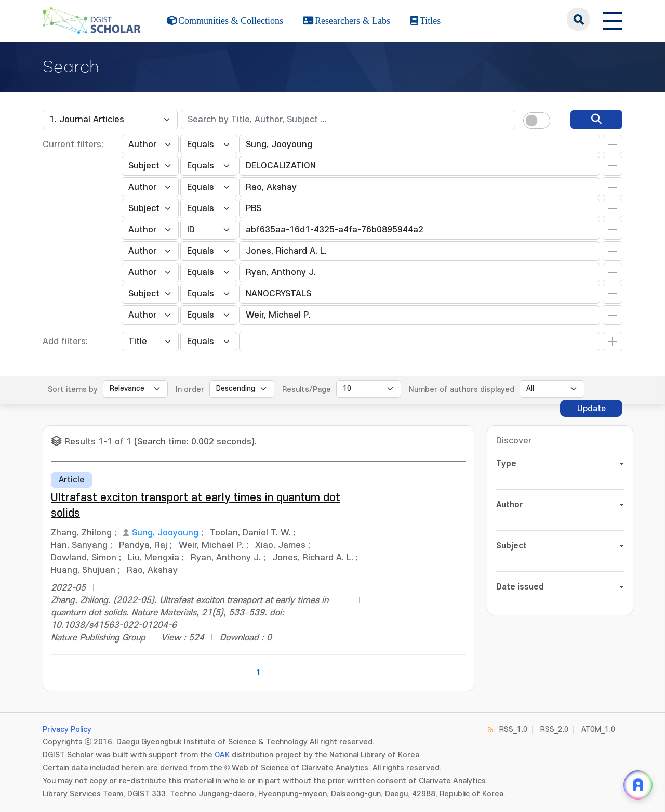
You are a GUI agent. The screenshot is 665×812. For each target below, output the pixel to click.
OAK (222, 755)
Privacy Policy (67, 730)
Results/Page (307, 390)
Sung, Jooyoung (165, 533)
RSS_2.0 (554, 730)
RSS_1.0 (513, 730)
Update (591, 409)
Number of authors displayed (462, 390)
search (578, 19)
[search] (596, 120)
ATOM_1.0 (598, 730)
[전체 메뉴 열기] (613, 19)
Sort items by (73, 390)
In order (190, 390)
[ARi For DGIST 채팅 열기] (638, 785)
